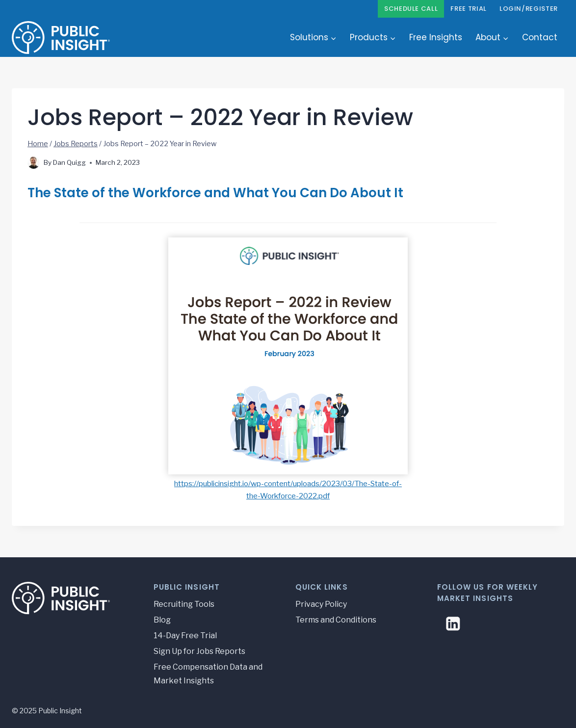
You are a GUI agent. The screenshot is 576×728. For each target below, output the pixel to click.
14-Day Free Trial (185, 636)
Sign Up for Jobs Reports (199, 651)
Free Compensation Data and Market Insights (208, 674)
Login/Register (529, 9)
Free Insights (436, 37)
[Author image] (34, 163)
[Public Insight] (61, 37)
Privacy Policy (321, 604)
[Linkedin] (453, 624)
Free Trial (469, 9)
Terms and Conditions (336, 620)
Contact (540, 37)
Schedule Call (411, 9)
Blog (162, 620)
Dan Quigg (69, 162)
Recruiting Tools (184, 604)
